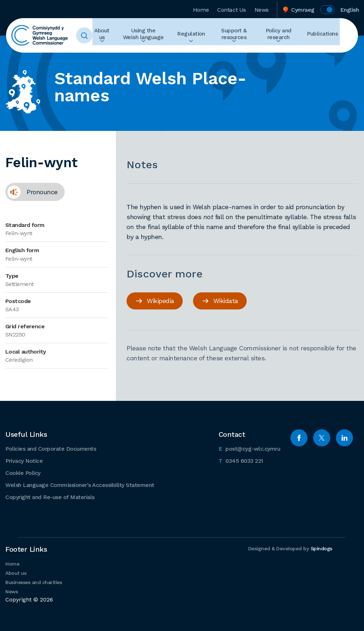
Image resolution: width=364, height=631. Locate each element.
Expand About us (108, 48)
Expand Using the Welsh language (149, 48)
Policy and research (282, 36)
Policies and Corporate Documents (51, 448)
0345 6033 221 (241, 460)
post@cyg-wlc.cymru (250, 448)
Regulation (195, 36)
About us (108, 36)
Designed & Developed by (289, 548)
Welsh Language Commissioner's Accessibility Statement (80, 485)
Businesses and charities (34, 582)
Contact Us (232, 8)
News (262, 8)
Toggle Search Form (91, 36)
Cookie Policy (23, 473)
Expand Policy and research (282, 48)
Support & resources (236, 36)
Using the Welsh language (149, 36)
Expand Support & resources (236, 48)
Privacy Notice (24, 460)
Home (201, 8)
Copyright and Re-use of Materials (50, 497)
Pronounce (31, 194)
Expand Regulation (195, 48)
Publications (324, 36)
